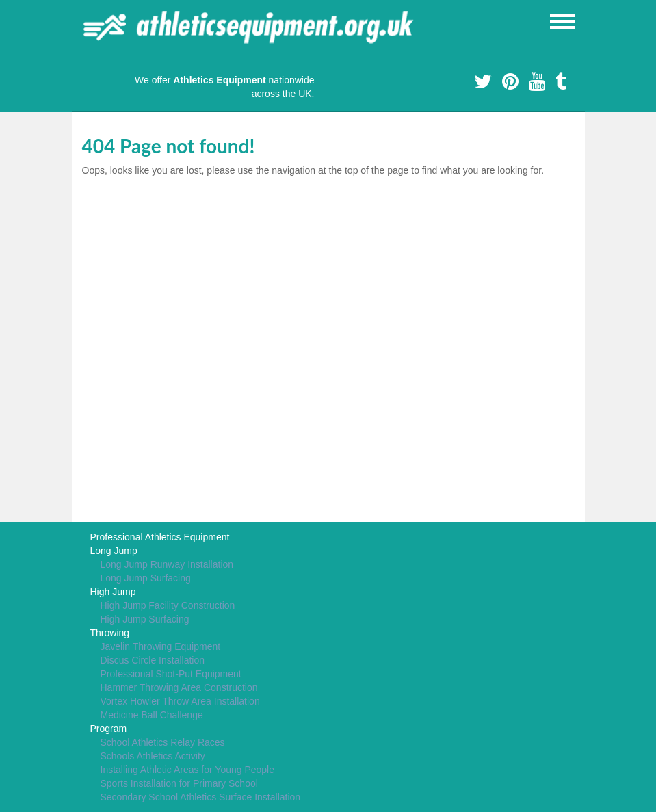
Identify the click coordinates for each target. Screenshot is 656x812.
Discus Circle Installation (153, 660)
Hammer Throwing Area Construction (179, 687)
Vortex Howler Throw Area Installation (180, 701)
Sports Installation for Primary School (179, 783)
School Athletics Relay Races (163, 742)
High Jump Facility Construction (168, 605)
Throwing (110, 633)
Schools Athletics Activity (153, 756)
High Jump (113, 592)
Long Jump (114, 551)
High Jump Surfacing (145, 619)
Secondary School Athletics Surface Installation (201, 797)
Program (109, 729)
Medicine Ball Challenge (152, 715)
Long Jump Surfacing (146, 578)
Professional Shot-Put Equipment (171, 674)
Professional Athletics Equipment (160, 537)
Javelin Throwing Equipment (161, 646)
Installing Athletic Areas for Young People (188, 770)
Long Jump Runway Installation (167, 564)
